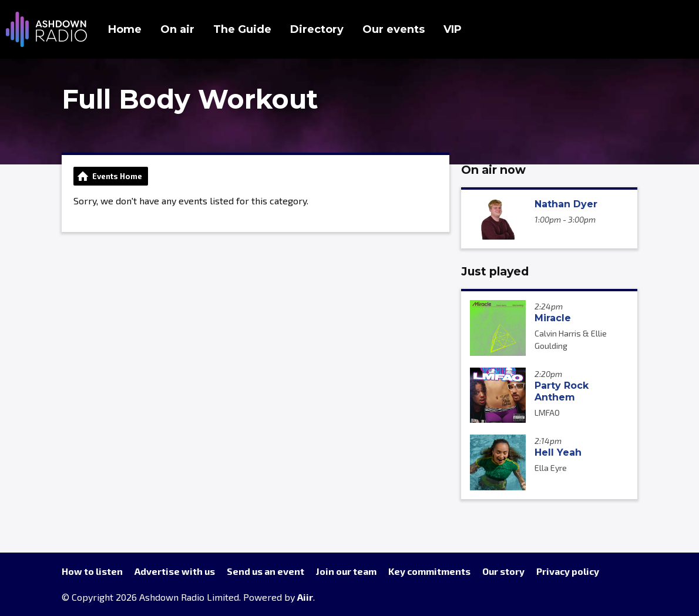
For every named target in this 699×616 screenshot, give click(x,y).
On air (177, 29)
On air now (493, 170)
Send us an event (266, 571)
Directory (317, 29)
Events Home (117, 176)
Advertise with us (175, 571)
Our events (394, 29)
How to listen (92, 571)
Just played (495, 271)
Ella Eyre (551, 468)
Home (125, 29)
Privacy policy (568, 571)
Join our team (346, 571)
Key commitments (429, 571)
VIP (453, 29)
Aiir (305, 597)
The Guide (242, 29)
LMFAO (547, 413)
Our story (503, 571)
